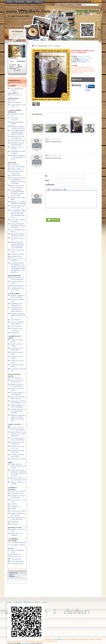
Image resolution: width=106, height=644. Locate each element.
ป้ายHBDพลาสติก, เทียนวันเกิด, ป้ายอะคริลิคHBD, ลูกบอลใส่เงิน (18, 411)
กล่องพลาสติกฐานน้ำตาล (17, 493)
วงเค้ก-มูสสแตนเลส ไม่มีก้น (18, 141)
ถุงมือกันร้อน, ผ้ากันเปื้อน (17, 254)
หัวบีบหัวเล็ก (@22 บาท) (17, 169)
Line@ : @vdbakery (16, 82)
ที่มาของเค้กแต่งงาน (16, 557)
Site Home (36, 39)
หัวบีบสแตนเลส (15, 164)
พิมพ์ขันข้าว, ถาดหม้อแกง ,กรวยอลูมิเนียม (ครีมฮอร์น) (56, 39)
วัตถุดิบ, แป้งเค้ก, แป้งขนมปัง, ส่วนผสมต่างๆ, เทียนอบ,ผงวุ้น (18, 466)
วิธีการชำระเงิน (13, 573)
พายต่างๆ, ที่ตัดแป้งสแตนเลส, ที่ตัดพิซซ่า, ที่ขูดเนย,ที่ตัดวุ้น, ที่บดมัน (18, 226)
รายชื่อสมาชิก (18, 602)
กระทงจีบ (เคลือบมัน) (16, 326)
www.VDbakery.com (59, 640)
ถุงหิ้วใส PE (14, 504)
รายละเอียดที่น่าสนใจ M (17, 564)
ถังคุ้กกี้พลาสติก (15, 522)
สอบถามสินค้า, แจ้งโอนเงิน (18, 545)
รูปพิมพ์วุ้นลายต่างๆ (16, 554)
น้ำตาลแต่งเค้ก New (16, 378)
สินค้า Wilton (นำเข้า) (16, 257)
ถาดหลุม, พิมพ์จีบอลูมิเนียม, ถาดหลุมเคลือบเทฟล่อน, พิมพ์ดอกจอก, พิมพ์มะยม (18, 132)
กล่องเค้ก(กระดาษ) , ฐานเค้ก (18, 459)
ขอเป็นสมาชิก (17, 70)
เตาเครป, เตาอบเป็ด (16, 95)
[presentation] (61, 213)
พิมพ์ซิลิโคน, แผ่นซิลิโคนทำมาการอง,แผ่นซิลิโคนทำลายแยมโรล (18, 157)
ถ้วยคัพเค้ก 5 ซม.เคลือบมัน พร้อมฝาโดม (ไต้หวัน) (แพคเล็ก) (18, 316)
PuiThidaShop (13, 58)
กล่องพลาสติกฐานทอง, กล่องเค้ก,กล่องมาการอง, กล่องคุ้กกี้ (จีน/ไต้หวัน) (18, 434)
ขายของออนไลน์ (25, 643)
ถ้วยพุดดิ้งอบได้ (15, 333)
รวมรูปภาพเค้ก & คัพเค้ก (17, 561)
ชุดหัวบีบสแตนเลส (16, 176)
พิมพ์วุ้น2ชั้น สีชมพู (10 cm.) (18, 286)
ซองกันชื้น (13, 509)
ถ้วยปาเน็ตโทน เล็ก (16, 320)
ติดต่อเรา (12, 575)
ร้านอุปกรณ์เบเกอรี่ (16, 559)
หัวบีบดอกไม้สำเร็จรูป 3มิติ (18, 167)
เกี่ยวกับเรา (12, 577)
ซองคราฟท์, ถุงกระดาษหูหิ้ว (18, 511)
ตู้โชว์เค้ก (13, 100)
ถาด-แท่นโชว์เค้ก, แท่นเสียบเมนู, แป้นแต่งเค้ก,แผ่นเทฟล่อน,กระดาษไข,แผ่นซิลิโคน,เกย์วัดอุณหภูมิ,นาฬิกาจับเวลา (18, 214)
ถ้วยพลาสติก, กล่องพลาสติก (18, 491)
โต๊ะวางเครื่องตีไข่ (15, 103)
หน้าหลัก (9, 602)
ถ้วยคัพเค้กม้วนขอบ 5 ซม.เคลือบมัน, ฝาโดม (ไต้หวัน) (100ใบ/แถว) (17, 310)
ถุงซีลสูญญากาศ (15, 506)
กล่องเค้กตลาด (15, 524)
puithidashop (21, 61)
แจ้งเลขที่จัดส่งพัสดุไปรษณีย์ (18, 543)
